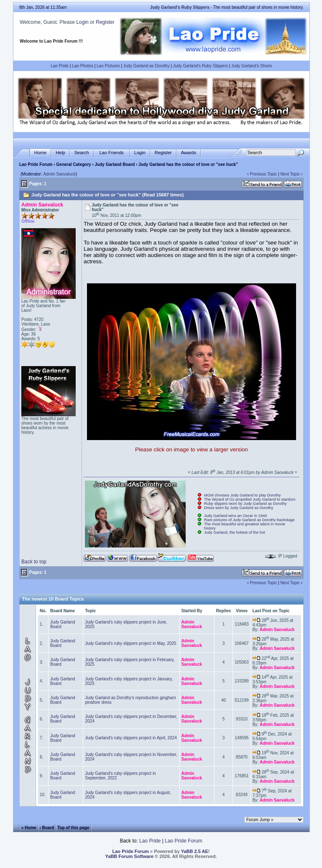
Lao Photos (83, 66)
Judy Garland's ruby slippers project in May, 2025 (130, 643)
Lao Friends (112, 153)
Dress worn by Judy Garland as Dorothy (239, 508)
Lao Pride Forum (36, 164)
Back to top (34, 562)
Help (60, 153)
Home (40, 153)
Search (82, 153)
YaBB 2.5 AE (195, 851)
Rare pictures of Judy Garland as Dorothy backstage (249, 520)
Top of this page (73, 828)
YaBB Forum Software (130, 856)
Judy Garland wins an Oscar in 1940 (235, 516)
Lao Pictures (108, 66)
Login (82, 22)
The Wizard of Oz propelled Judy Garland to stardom (250, 499)
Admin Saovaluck (59, 174)
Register (105, 22)
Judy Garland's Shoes (252, 66)
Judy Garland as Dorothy (147, 66)
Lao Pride (60, 66)
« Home (29, 828)
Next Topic (290, 174)
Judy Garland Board (115, 164)
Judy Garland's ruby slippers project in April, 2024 (131, 738)
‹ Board (47, 828)
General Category (73, 164)
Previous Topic (263, 174)
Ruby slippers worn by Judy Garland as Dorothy (245, 504)
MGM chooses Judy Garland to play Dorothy (243, 495)
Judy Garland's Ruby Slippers (201, 66)
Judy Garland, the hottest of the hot (235, 532)
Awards (189, 153)
